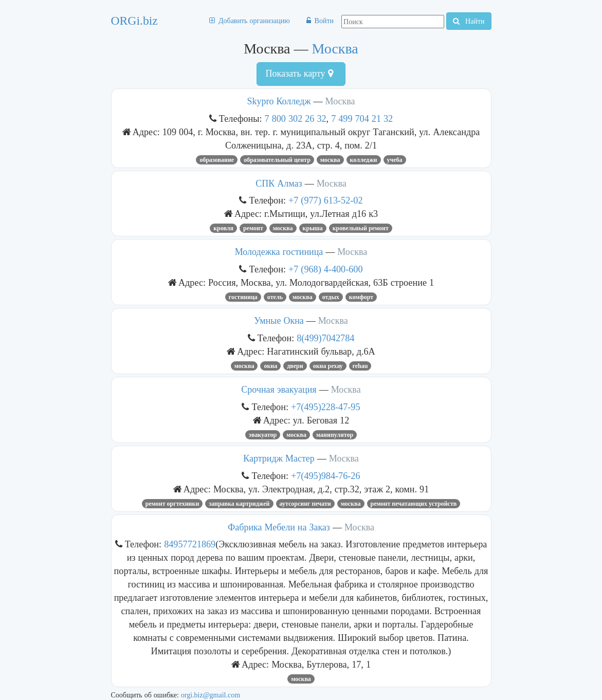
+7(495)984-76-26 (326, 476)
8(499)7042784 (325, 338)
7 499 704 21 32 (362, 118)
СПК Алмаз (279, 183)
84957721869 (190, 544)
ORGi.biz (134, 21)
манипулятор (335, 435)
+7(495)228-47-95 (326, 407)
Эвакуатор (263, 435)
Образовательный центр (277, 160)
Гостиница (243, 297)
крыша (313, 228)
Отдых (331, 297)
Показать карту (299, 73)
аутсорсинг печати (305, 504)
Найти (469, 21)
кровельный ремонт (361, 228)
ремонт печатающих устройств (414, 504)
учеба (395, 160)
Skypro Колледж (279, 101)
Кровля (223, 228)
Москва (335, 49)
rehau (360, 366)
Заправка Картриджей (239, 504)
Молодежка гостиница (279, 252)
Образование (217, 160)
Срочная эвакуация (279, 390)
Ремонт (253, 228)
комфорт (361, 297)
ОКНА (270, 366)
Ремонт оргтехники (172, 504)
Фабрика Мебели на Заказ (279, 527)
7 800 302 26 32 (296, 118)
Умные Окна (279, 321)
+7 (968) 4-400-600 (326, 269)
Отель (275, 297)
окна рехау (328, 366)
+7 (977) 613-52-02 (326, 200)
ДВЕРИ (295, 366)
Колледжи (364, 160)
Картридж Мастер (279, 458)
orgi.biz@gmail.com (211, 695)
